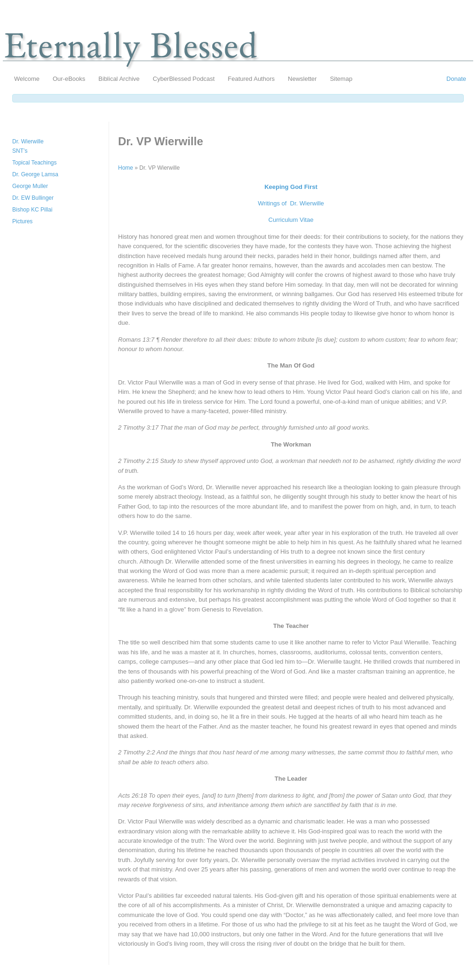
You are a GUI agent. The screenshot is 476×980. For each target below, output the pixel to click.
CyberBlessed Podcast (184, 79)
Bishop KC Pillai (32, 210)
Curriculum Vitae (291, 220)
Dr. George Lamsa (35, 174)
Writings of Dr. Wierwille (291, 203)
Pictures (22, 221)
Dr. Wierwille (28, 141)
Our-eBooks (69, 79)
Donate (456, 79)
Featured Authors (251, 79)
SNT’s (20, 151)
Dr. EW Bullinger (33, 198)
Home (126, 168)
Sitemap (341, 79)
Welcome (27, 79)
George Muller (30, 186)
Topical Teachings (35, 163)
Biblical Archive (119, 79)
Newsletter (302, 79)
